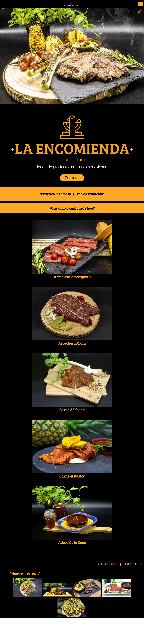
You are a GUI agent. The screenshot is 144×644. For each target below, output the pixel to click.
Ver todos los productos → (120, 564)
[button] (11, 56)
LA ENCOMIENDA (71, 4)
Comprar (72, 178)
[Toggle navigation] (141, 4)
